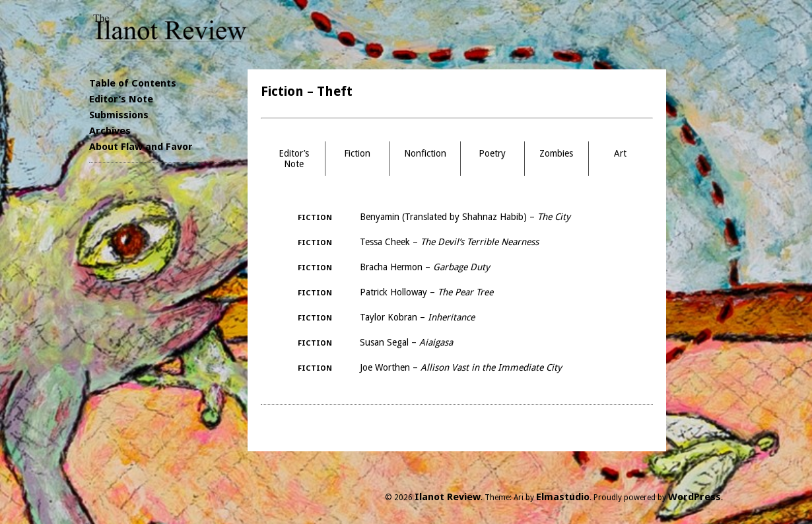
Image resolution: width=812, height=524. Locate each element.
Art (620, 153)
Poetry (492, 153)
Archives (110, 131)
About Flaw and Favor (141, 147)
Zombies (556, 153)
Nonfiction (425, 153)
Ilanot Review (448, 497)
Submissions (119, 115)
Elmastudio (563, 497)
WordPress (694, 497)
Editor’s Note (121, 99)
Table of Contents (133, 83)
